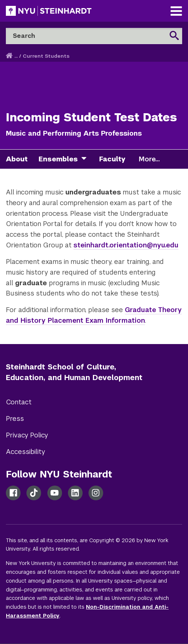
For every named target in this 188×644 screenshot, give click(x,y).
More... (149, 159)
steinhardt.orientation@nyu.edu (126, 245)
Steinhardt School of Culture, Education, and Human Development (74, 372)
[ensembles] (87, 159)
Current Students (46, 56)
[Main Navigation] (176, 12)
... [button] (16, 56)
